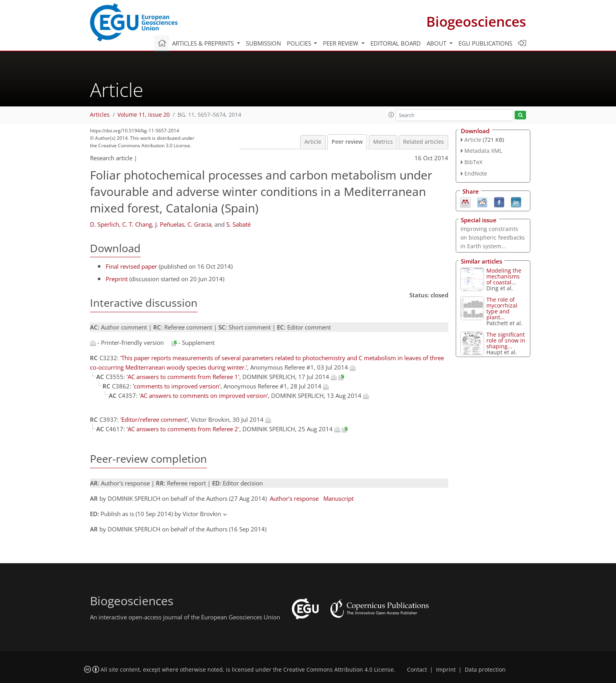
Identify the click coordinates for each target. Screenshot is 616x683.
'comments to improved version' (177, 386)
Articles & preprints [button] (204, 43)
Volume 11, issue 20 (144, 115)
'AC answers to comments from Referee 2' (183, 429)
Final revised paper (131, 266)
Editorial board (396, 43)
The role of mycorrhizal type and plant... (502, 308)
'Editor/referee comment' (154, 419)
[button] (391, 115)
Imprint (446, 670)
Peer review (347, 142)
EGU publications (485, 43)
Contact (417, 670)
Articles (100, 115)
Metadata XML (483, 151)
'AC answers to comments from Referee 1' (183, 377)
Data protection (485, 670)
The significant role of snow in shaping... (506, 340)
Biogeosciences (476, 21)
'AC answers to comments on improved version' (203, 396)
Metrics (383, 142)
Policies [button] (300, 43)
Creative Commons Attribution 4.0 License (338, 670)
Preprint (117, 279)
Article (313, 142)
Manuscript (338, 498)
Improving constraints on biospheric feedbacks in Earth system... (493, 237)
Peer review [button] (341, 43)
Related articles (423, 142)
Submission (263, 43)
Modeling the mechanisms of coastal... (504, 276)
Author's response (294, 498)
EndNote (476, 173)
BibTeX (473, 162)
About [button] (437, 43)
